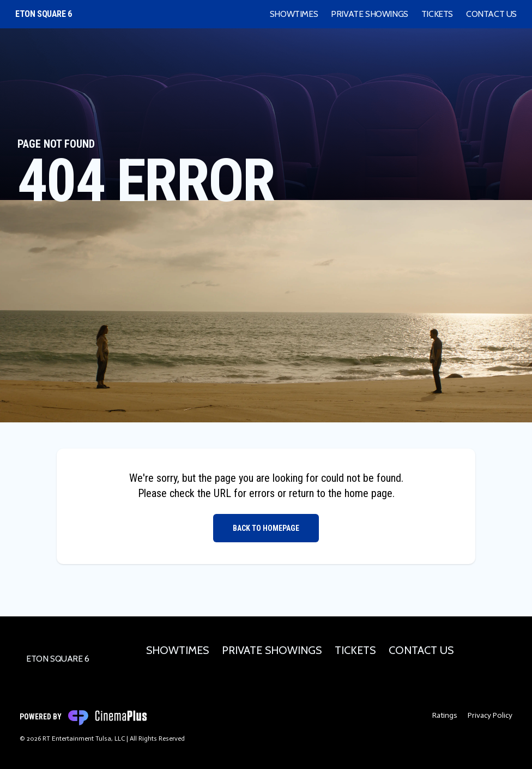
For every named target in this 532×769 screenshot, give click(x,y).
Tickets (437, 14)
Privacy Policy (490, 715)
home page (368, 493)
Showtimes (294, 14)
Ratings (445, 715)
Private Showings (370, 14)
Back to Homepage (266, 528)
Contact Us (491, 14)
